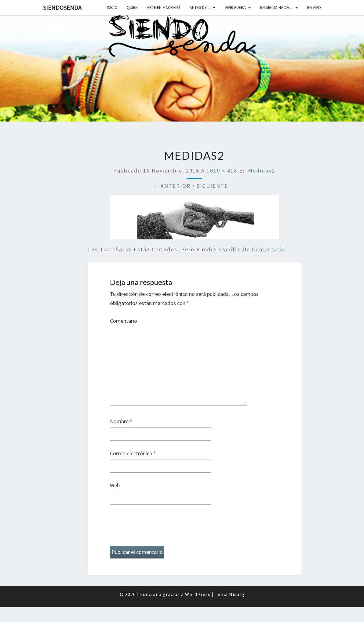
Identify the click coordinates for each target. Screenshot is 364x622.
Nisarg (237, 594)
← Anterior (172, 186)
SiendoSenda (62, 7)
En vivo (314, 7)
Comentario (124, 321)
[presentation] (156, 528)
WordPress (198, 594)
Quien (132, 7)
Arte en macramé (164, 7)
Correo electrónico (133, 453)
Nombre (121, 421)
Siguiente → (216, 186)
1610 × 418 (222, 171)
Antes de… (200, 7)
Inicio (112, 7)
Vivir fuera (235, 7)
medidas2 (262, 171)
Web (115, 485)
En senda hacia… (277, 7)
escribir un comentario (252, 249)
